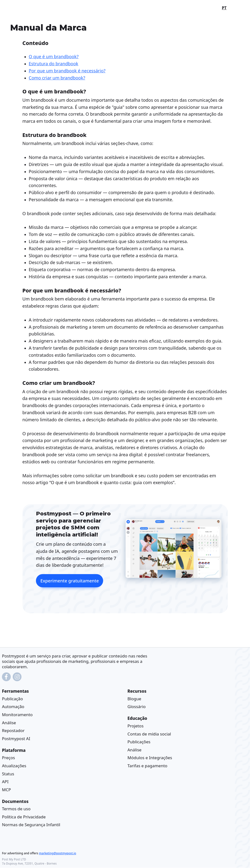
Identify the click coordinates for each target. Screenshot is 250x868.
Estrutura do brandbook (54, 64)
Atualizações (14, 766)
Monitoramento (17, 715)
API (5, 782)
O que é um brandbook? (54, 56)
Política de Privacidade (24, 817)
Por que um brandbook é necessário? (67, 71)
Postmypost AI (16, 739)
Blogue (134, 699)
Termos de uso (16, 809)
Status (8, 774)
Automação (13, 707)
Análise (9, 723)
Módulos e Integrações (150, 758)
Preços (8, 758)
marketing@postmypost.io (57, 853)
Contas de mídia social (149, 734)
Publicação (12, 699)
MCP (6, 790)
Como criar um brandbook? (57, 78)
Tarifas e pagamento (147, 766)
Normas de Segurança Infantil (31, 825)
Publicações (139, 742)
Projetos (136, 726)
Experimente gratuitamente (70, 581)
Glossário (137, 707)
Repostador (13, 731)
